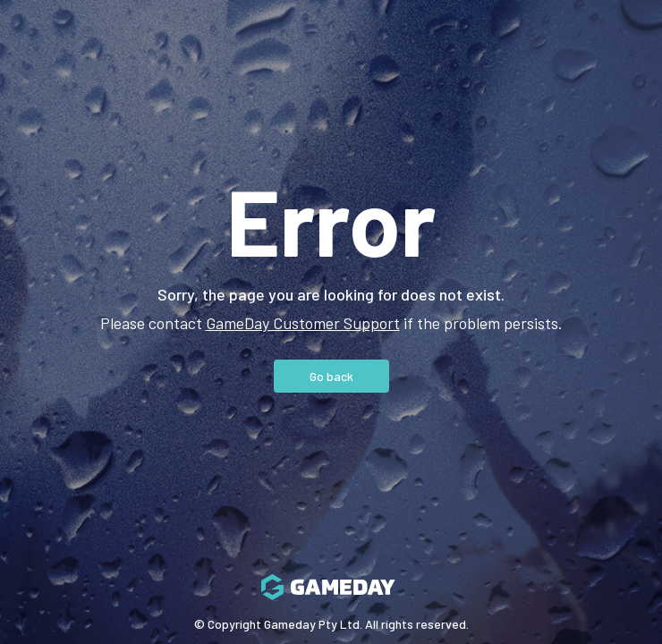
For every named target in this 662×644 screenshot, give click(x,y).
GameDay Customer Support (303, 323)
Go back (331, 376)
